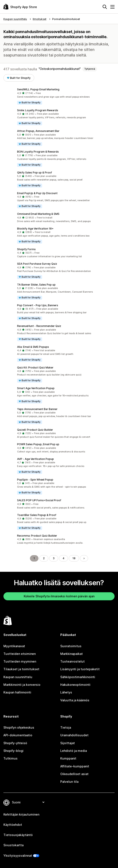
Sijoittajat (68, 743)
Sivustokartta (13, 845)
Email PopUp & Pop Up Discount (37, 193)
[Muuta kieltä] (28, 802)
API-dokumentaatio (18, 735)
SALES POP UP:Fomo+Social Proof (39, 500)
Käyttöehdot (13, 825)
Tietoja (66, 727)
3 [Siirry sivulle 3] (54, 558)
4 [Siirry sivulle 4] (63, 558)
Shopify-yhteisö (15, 743)
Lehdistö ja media (74, 751)
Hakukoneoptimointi (75, 685)
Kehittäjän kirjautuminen (21, 814)
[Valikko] (112, 7)
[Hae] (105, 7)
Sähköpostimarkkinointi (78, 677)
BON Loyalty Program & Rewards (38, 152)
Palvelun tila (69, 782)
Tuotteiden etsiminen (20, 654)
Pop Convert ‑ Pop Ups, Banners (38, 305)
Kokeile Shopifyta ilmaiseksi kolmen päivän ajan (59, 596)
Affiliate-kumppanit (75, 766)
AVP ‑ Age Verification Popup (35, 459)
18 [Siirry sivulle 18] (74, 558)
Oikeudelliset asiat (74, 774)
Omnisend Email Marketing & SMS (38, 214)
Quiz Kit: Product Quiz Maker (35, 368)
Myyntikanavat (14, 646)
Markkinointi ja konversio (22, 685)
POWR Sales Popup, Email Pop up (38, 444)
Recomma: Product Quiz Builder (37, 536)
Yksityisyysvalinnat (18, 856)
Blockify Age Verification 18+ (35, 229)
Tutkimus (10, 758)
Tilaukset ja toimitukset (21, 669)
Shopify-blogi (13, 751)
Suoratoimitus (71, 646)
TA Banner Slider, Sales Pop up (36, 285)
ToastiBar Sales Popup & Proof (37, 515)
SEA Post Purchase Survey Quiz (37, 264)
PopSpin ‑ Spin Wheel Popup (35, 480)
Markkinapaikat (72, 654)
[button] (59, 96)
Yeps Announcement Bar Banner (37, 409)
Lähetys (66, 692)
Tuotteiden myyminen (20, 661)
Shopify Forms (26, 249)
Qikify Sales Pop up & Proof (35, 173)
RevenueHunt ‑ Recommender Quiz (39, 326)
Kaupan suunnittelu (18, 677)
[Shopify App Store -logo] (20, 7)
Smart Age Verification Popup (36, 388)
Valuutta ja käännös (75, 700)
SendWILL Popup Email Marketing (38, 89)
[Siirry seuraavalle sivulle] (84, 558)
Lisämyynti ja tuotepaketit (80, 669)
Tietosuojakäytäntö (18, 835)
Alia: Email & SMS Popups (33, 347)
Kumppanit (68, 758)
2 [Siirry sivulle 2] (44, 558)
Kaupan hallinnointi (17, 692)
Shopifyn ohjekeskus (19, 727)
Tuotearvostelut (72, 661)
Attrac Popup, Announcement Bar (38, 131)
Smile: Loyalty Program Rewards (38, 110)
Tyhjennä (90, 69)
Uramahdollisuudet (74, 735)
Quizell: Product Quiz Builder (35, 430)
